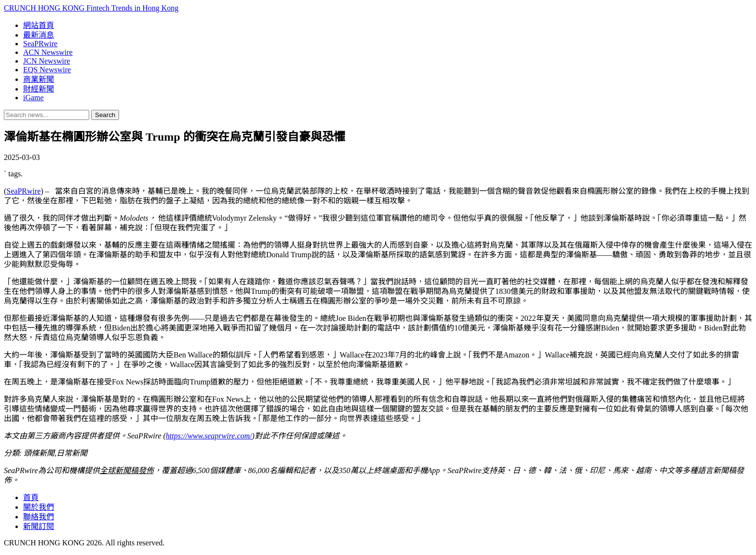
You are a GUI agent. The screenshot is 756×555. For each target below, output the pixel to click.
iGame (34, 98)
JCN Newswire (47, 61)
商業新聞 (39, 79)
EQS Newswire (47, 70)
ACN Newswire (48, 52)
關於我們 (39, 507)
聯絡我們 (39, 517)
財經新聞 (39, 89)
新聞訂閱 (39, 526)
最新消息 (39, 35)
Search (105, 115)
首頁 (31, 497)
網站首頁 (39, 25)
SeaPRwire (40, 44)
